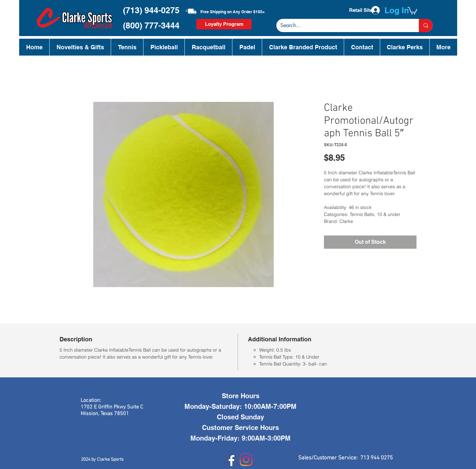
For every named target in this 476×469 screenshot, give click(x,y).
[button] (412, 10)
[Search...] (343, 25)
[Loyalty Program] (224, 24)
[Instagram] (246, 460)
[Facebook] (230, 460)
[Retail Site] (361, 10)
